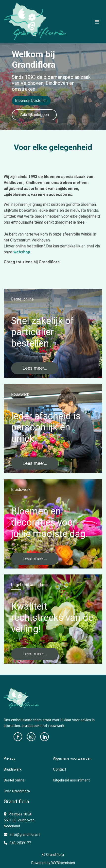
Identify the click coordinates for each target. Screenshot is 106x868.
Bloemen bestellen (31, 101)
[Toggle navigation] (97, 22)
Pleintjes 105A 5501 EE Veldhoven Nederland (19, 820)
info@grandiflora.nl (22, 835)
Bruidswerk (13, 769)
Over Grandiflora (17, 791)
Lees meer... (35, 368)
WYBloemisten (63, 863)
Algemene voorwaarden (72, 758)
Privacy (9, 758)
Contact (60, 769)
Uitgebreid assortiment (71, 780)
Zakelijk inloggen (34, 115)
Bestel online (14, 780)
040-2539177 (17, 843)
